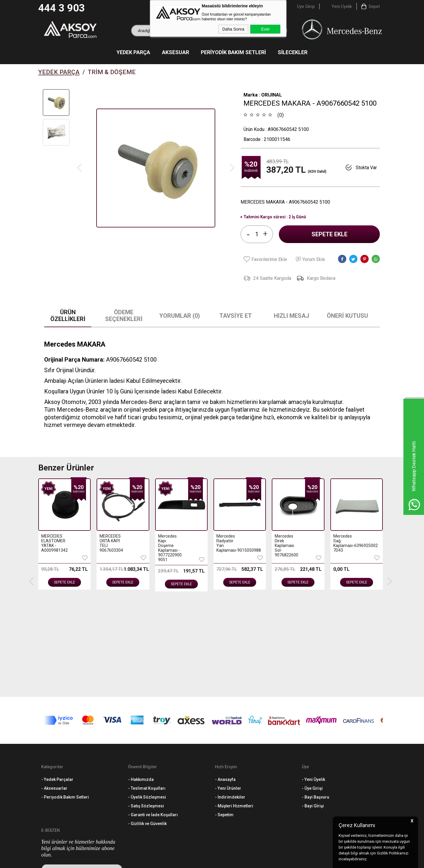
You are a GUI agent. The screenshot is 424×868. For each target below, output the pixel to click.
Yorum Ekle (310, 259)
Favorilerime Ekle (265, 259)
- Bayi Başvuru (315, 704)
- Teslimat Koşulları (147, 695)
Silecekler (293, 52)
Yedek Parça (133, 52)
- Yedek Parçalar (57, 686)
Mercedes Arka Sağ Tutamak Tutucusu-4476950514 (345, 546)
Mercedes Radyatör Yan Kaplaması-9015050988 (170, 543)
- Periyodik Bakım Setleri (65, 704)
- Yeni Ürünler (228, 695)
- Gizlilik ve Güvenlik (147, 730)
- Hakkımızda (141, 686)
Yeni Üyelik (342, 6)
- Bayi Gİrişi (313, 712)
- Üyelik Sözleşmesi (147, 704)
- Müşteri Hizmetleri (234, 712)
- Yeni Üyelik (313, 686)
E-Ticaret (194, 861)
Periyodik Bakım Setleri (233, 52)
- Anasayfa (225, 686)
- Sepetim (224, 721)
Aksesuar (175, 52)
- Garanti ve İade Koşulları (153, 721)
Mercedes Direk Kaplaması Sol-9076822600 (228, 546)
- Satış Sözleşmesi (146, 712)
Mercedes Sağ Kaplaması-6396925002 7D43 (286, 543)
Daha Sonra (233, 29)
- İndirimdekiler (230, 704)
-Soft (182, 861)
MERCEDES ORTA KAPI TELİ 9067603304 (53, 543)
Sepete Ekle (329, 234)
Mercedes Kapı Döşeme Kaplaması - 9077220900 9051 (111, 548)
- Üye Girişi (312, 695)
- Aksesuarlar (54, 695)
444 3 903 (62, 8)
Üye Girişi (306, 6)
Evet (265, 29)
